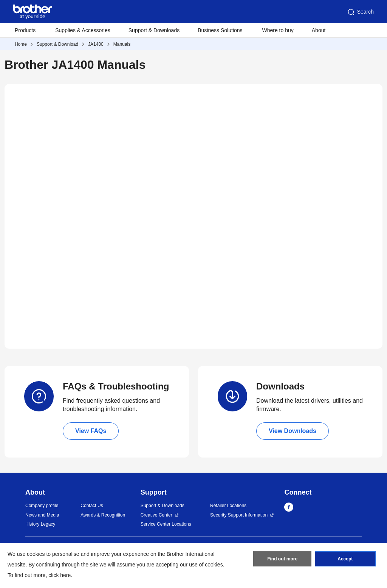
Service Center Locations (166, 524)
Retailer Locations (228, 506)
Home (21, 44)
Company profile (42, 506)
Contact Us (92, 506)
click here (60, 575)
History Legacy (40, 524)
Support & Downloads (154, 30)
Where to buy (278, 30)
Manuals (122, 44)
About (319, 30)
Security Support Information (239, 515)
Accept (345, 559)
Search (360, 12)
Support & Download (57, 44)
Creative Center (156, 515)
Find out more (282, 559)
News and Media (42, 515)
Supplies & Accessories (83, 30)
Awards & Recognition (103, 515)
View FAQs (91, 431)
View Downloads (293, 431)
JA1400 (96, 44)
